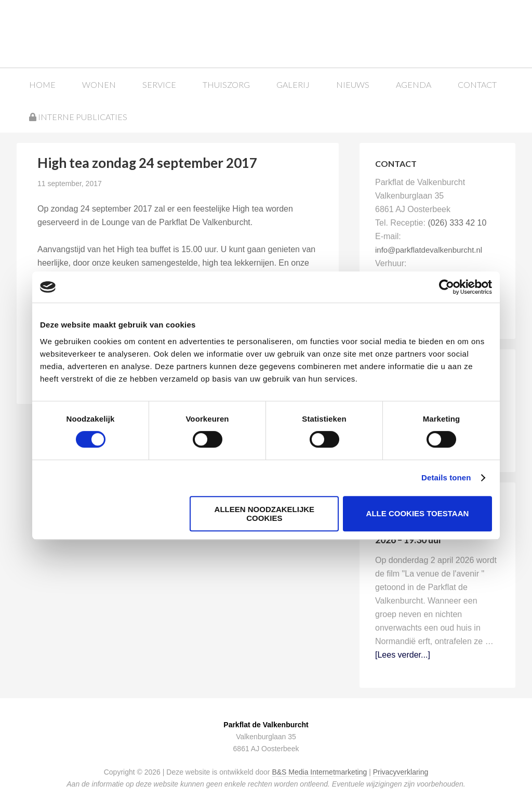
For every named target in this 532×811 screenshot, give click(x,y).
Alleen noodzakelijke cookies (265, 514)
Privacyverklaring (401, 772)
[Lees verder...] (403, 655)
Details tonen (446, 478)
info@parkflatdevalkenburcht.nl (429, 250)
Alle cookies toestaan (418, 513)
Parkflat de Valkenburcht (105, 32)
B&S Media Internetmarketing (319, 772)
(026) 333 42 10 (457, 223)
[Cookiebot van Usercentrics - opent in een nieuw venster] (447, 287)
